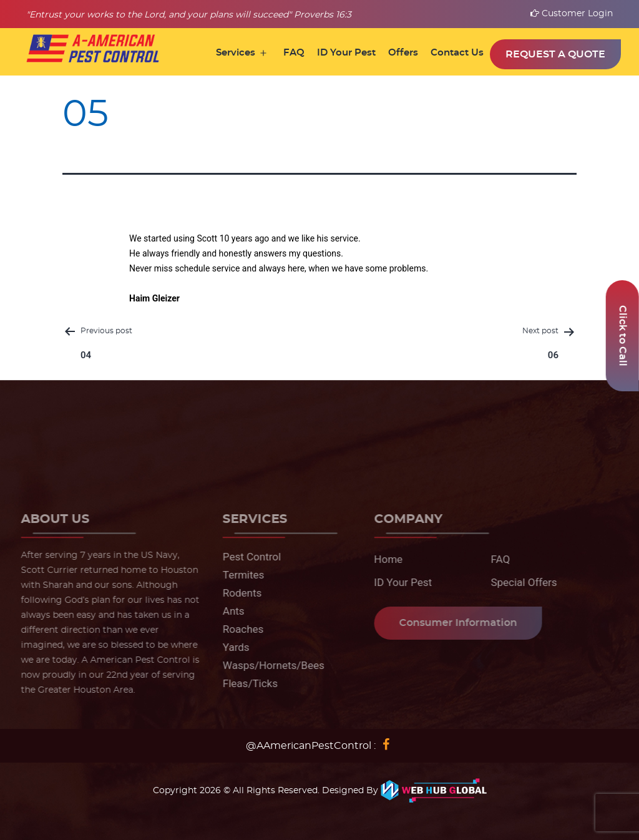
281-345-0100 (108, 443)
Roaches (240, 629)
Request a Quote (555, 54)
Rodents (239, 593)
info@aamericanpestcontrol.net (541, 443)
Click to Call (623, 336)
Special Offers (521, 582)
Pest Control (249, 557)
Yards (233, 647)
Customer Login (572, 14)
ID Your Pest (346, 53)
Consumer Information (455, 623)
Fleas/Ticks (247, 683)
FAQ (294, 53)
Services (236, 53)
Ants (231, 611)
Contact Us (457, 53)
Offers (403, 53)
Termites (241, 575)
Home (385, 559)
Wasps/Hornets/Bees (271, 665)
